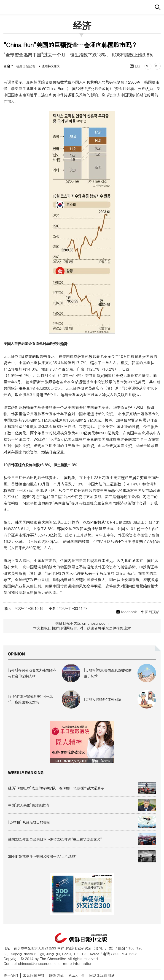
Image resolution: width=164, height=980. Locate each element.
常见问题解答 (34, 975)
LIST (136, 66)
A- (157, 66)
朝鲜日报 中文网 (82, 7)
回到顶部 (150, 612)
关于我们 (11, 975)
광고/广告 (77, 975)
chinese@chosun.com (37, 963)
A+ (148, 66)
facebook (127, 612)
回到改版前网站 (102, 975)
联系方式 (56, 975)
